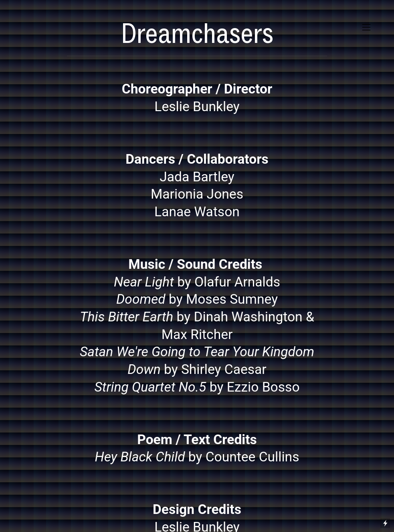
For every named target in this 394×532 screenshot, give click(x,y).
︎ (366, 27)
